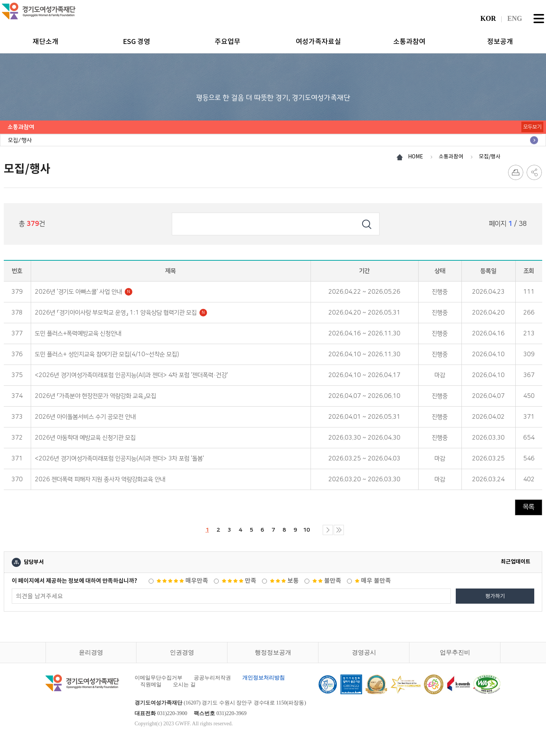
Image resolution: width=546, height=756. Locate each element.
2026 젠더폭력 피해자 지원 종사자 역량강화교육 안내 (100, 479)
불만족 (327, 583)
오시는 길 (184, 687)
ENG (515, 19)
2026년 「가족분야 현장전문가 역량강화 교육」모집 (96, 396)
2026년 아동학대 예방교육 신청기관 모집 (85, 438)
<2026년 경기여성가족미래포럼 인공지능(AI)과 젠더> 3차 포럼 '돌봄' (119, 459)
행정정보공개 (273, 655)
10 (312, 530)
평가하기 (495, 599)
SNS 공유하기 (534, 172)
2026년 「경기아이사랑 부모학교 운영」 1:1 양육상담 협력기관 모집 (121, 313)
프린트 (516, 172)
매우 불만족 (373, 583)
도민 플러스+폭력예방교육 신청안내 (78, 333)
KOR (488, 19)
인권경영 (182, 655)
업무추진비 (455, 655)
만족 (239, 583)
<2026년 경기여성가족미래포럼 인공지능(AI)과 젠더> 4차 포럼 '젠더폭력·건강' (131, 375)
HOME (416, 157)
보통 (284, 583)
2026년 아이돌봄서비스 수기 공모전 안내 (85, 417)
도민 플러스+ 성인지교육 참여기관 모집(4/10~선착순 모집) (107, 354)
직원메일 (151, 687)
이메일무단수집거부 (158, 680)
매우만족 (182, 583)
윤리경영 (91, 655)
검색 (367, 224)
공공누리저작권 (212, 680)
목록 (529, 507)
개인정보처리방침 (264, 680)
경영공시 (364, 655)
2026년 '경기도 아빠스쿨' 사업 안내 (84, 292)
